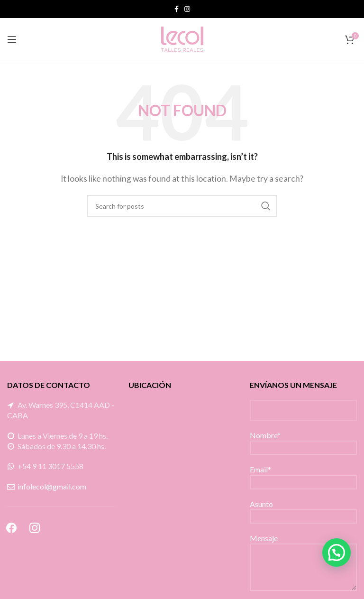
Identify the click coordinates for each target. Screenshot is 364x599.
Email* (303, 475)
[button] (337, 553)
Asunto (303, 510)
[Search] (182, 206)
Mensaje (303, 552)
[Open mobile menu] (12, 39)
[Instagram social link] (187, 9)
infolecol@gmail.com (52, 486)
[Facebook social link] (177, 9)
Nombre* (303, 441)
